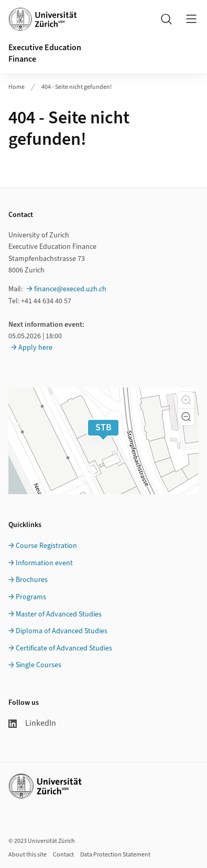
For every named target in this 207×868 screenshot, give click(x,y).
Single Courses (39, 665)
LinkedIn (32, 723)
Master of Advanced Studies (59, 614)
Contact (63, 855)
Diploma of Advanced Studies (62, 631)
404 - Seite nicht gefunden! (77, 87)
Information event (44, 563)
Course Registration (46, 546)
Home (17, 87)
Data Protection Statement (115, 855)
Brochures (32, 580)
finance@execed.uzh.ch (70, 289)
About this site (28, 855)
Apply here (35, 348)
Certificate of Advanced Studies (64, 648)
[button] (186, 400)
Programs (31, 597)
